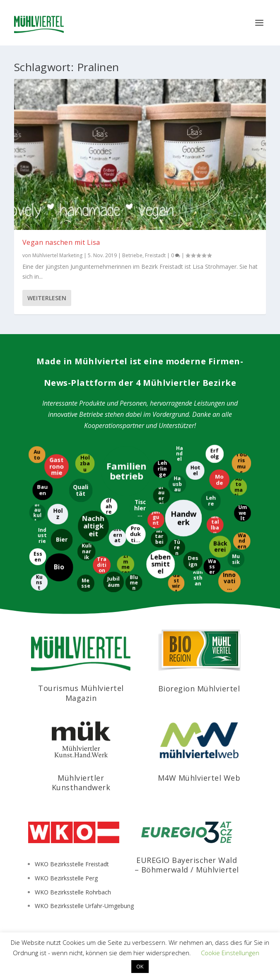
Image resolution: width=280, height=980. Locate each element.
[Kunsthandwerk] (198, 581)
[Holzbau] (84, 464)
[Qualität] (81, 490)
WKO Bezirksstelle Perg (66, 878)
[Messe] (85, 583)
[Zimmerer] (125, 564)
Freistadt (155, 255)
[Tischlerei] (139, 509)
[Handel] (180, 454)
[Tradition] (102, 565)
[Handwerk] (184, 518)
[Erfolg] (215, 454)
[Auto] (36, 455)
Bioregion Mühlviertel (199, 688)
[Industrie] (42, 535)
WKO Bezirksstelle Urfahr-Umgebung (84, 906)
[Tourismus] (241, 463)
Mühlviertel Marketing (57, 255)
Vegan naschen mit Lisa (61, 242)
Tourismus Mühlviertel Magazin (81, 693)
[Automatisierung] (238, 487)
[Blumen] (133, 582)
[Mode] (219, 480)
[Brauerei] (161, 495)
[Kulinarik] (87, 552)
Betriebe (132, 255)
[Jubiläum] (113, 582)
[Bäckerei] (220, 547)
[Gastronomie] (56, 466)
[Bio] (59, 568)
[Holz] (58, 514)
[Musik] (236, 560)
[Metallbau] (215, 525)
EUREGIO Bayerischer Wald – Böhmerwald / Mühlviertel (187, 865)
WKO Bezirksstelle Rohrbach (73, 892)
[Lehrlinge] (162, 468)
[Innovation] (229, 582)
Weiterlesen (47, 298)
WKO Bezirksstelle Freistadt (72, 864)
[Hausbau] (177, 484)
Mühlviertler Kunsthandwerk (81, 783)
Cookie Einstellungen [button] (230, 953)
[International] (117, 538)
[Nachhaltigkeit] (93, 527)
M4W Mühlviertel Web (199, 778)
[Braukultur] (37, 512)
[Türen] (177, 547)
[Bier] (62, 539)
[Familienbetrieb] (127, 471)
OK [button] (140, 966)
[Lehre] (210, 501)
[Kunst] (40, 582)
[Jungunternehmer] (156, 520)
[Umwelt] (242, 513)
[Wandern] (241, 541)
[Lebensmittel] (161, 565)
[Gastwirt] (176, 583)
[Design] (192, 561)
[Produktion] (135, 534)
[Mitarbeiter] (159, 539)
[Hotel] (195, 470)
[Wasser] (212, 566)
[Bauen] (42, 490)
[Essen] (37, 557)
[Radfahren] (109, 506)
